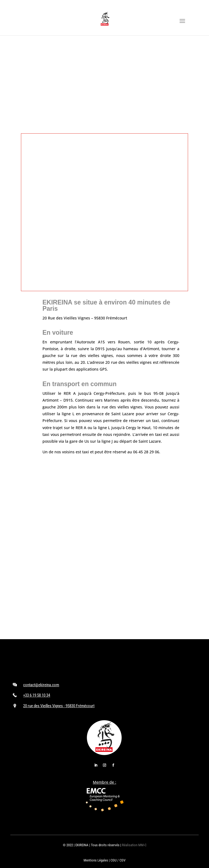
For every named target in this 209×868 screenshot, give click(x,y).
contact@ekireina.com (41, 685)
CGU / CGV (118, 860)
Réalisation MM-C (134, 845)
